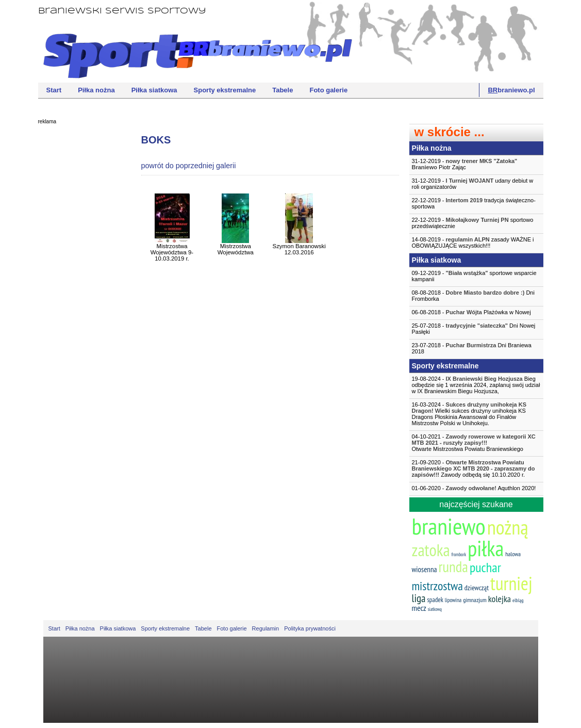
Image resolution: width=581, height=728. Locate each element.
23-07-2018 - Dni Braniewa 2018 (472, 348)
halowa (513, 554)
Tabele (283, 90)
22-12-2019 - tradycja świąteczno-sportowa (474, 203)
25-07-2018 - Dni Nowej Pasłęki (474, 329)
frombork (459, 554)
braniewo (449, 526)
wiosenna (425, 569)
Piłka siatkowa (154, 90)
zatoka (431, 550)
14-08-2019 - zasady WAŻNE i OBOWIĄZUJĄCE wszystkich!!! (473, 242)
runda (453, 567)
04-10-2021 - (476, 443)
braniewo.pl (511, 90)
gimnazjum (475, 600)
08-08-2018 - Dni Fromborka (473, 296)
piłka (486, 548)
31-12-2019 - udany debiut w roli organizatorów (473, 184)
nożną (508, 527)
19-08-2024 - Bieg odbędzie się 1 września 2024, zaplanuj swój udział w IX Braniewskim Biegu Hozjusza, (476, 385)
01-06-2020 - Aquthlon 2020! (474, 488)
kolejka (500, 599)
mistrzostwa (437, 586)
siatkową (435, 609)
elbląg (518, 600)
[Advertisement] (79, 286)
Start (54, 90)
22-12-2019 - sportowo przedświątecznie (473, 223)
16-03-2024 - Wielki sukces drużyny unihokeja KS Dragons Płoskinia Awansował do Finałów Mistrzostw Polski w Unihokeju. (469, 414)
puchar (485, 567)
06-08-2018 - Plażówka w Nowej (471, 312)
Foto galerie (328, 90)
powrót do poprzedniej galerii (189, 166)
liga (419, 598)
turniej (511, 583)
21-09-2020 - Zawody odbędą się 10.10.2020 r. (474, 468)
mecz (419, 608)
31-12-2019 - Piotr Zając (465, 164)
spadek (435, 600)
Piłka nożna (96, 90)
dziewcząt (477, 588)
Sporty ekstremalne (225, 90)
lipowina (453, 600)
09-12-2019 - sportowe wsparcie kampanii (474, 276)
